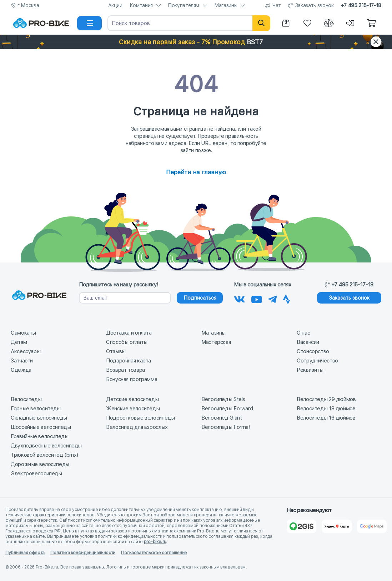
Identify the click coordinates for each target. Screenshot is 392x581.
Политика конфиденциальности (83, 553)
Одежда (21, 370)
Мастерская (216, 342)
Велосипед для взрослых (137, 427)
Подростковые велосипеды (140, 418)
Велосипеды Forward (227, 409)
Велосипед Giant (222, 418)
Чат (277, 5)
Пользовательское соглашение (154, 553)
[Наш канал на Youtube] (257, 298)
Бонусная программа (132, 379)
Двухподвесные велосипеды (46, 446)
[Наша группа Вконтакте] (240, 298)
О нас (303, 333)
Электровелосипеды (36, 474)
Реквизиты (310, 370)
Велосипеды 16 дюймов (326, 418)
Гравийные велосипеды (40, 436)
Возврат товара (125, 370)
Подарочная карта (129, 361)
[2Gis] (301, 526)
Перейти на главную (196, 172)
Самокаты (23, 333)
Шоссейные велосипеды (41, 427)
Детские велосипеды (132, 399)
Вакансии (308, 342)
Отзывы (116, 351)
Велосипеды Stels (223, 399)
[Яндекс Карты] (336, 526)
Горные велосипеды (36, 409)
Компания (141, 5)
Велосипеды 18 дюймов (326, 409)
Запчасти (22, 361)
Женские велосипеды (133, 409)
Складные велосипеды (39, 418)
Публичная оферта (25, 553)
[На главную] (41, 23)
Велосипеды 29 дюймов (326, 399)
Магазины (226, 5)
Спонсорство (313, 351)
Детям (19, 342)
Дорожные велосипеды (40, 464)
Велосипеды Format (226, 427)
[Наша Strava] (287, 298)
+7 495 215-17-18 (361, 5)
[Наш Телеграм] (273, 298)
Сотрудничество (317, 361)
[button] (196, 42)
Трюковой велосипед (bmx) (44, 455)
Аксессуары (26, 351)
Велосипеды (26, 399)
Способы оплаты (127, 342)
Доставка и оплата (129, 333)
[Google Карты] (372, 526)
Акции (115, 5)
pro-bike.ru (155, 542)
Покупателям (184, 5)
